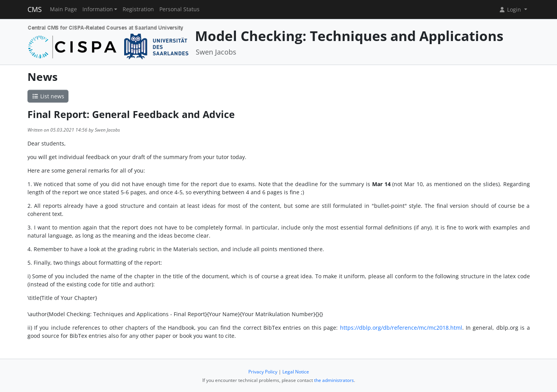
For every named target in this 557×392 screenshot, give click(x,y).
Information (98, 9)
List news (48, 96)
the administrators (334, 380)
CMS (35, 9)
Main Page (63, 9)
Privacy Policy (263, 372)
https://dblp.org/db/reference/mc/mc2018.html (400, 328)
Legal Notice (296, 372)
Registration (138, 9)
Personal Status (179, 9)
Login (511, 9)
